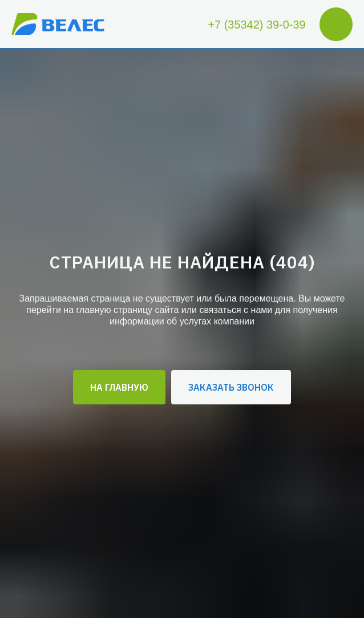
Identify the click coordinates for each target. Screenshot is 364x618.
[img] (58, 24)
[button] (231, 387)
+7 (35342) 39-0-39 (256, 25)
